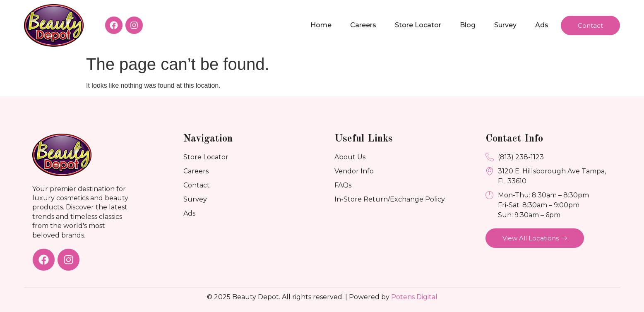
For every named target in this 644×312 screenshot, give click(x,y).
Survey (505, 25)
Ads (542, 25)
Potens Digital (414, 297)
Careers (363, 25)
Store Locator (418, 25)
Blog (468, 25)
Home (321, 25)
